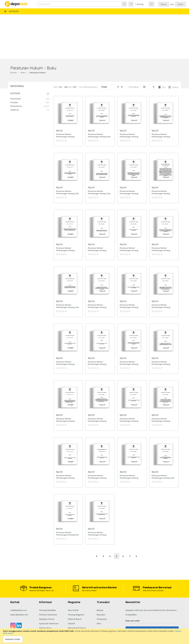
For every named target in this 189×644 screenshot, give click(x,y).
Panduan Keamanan (48, 615)
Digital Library (45, 628)
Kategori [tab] (15, 93)
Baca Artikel (73, 610)
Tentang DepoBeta (47, 610)
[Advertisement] (94, 37)
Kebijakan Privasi (47, 619)
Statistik (71, 623)
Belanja (100, 610)
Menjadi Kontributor (77, 628)
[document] (94, 636)
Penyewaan (102, 619)
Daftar (181, 4)
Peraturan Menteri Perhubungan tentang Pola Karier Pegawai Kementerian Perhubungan (68, 536)
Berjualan (101, 615)
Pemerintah (16, 99)
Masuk (164, 4)
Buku (23, 73)
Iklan (99, 623)
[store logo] (18, 4)
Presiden (14, 102)
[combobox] (75, 4)
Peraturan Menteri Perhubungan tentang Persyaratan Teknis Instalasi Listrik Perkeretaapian (100, 479)
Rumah (14, 73)
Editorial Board (75, 619)
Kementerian (16, 106)
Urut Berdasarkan (88, 87)
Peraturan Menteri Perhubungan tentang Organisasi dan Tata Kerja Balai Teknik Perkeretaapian (99, 365)
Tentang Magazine (76, 615)
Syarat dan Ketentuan (49, 623)
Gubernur (15, 110)
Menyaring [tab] (17, 86)
